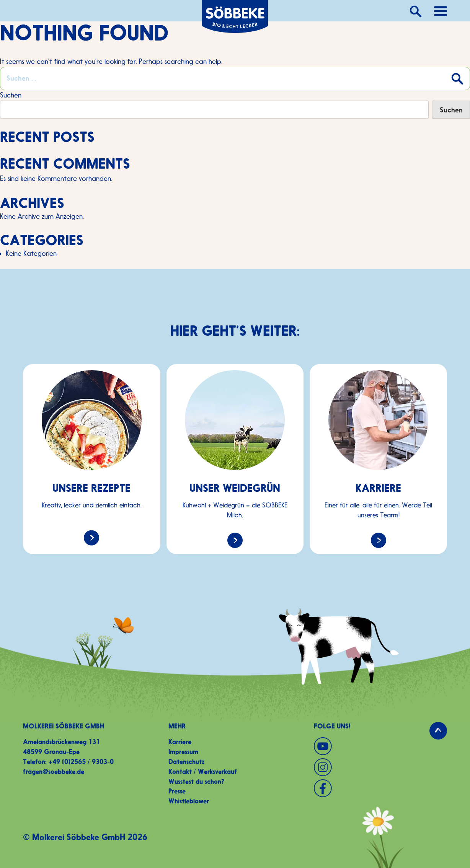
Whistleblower (189, 801)
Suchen (11, 95)
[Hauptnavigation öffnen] (441, 11)
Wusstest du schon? (196, 782)
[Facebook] (380, 788)
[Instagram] (380, 767)
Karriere (180, 742)
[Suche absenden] (457, 78)
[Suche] (415, 11)
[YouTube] (380, 746)
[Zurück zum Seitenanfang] (438, 731)
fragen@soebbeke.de (54, 772)
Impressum (183, 752)
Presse (177, 791)
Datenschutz (186, 762)
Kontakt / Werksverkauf (203, 772)
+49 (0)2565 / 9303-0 (81, 762)
